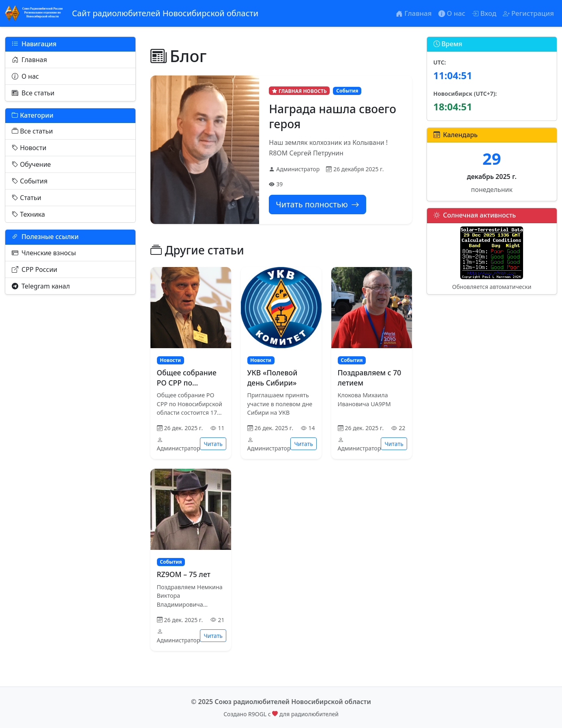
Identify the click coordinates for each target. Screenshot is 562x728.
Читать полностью (317, 204)
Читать (213, 444)
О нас (25, 76)
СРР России (34, 269)
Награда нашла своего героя (332, 116)
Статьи (27, 198)
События (30, 181)
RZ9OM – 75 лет (184, 574)
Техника (28, 214)
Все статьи (33, 93)
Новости (29, 148)
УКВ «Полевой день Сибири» (272, 378)
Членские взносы (44, 253)
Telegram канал (41, 286)
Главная (29, 60)
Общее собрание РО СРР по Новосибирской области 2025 (187, 388)
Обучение (31, 164)
